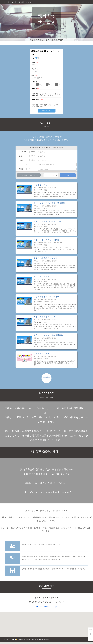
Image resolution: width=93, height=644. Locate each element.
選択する (33, 152)
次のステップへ (46, 111)
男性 (41, 78)
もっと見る (46, 377)
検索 (68, 175)
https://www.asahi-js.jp (47, 607)
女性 (35, 78)
